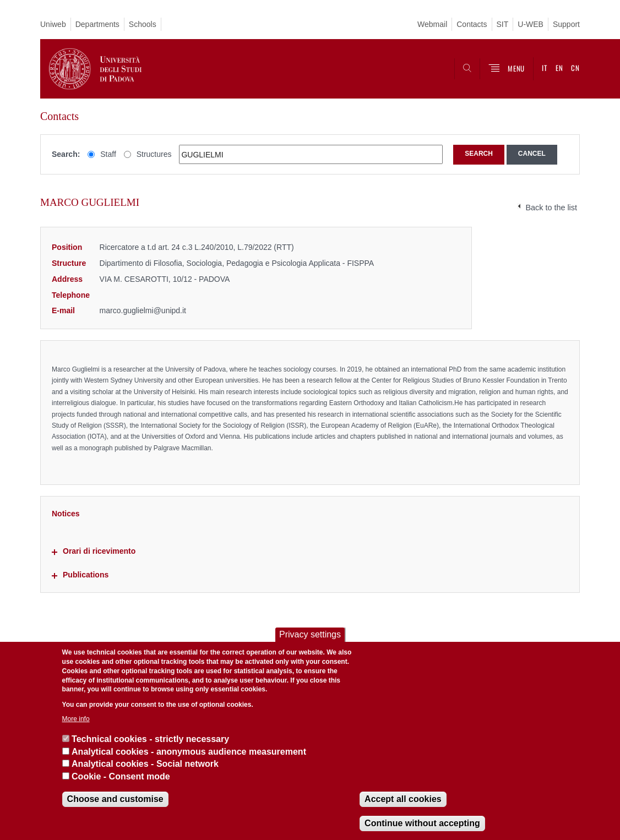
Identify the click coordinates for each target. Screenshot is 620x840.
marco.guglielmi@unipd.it (143, 310)
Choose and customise (115, 799)
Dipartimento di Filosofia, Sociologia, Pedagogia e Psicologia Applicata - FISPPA (237, 263)
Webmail (432, 24)
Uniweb (53, 24)
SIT (503, 24)
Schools (143, 24)
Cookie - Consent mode (121, 776)
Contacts (472, 24)
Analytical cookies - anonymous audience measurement (189, 752)
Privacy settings (310, 634)
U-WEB (531, 24)
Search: (66, 154)
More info (76, 719)
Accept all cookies (403, 799)
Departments (97, 24)
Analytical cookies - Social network (145, 764)
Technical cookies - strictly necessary (150, 739)
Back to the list (551, 208)
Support (566, 24)
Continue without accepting (422, 823)
